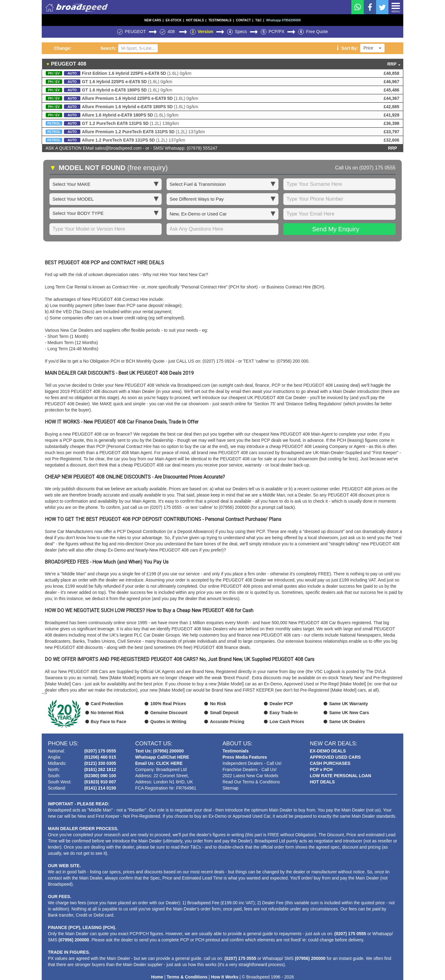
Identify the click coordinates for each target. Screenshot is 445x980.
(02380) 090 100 (100, 776)
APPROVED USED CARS (335, 757)
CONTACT (244, 20)
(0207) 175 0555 (377, 168)
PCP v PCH (321, 769)
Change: (63, 48)
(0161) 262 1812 (100, 769)
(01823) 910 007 (100, 782)
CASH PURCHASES (330, 763)
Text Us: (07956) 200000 (160, 751)
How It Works (225, 977)
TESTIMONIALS (221, 20)
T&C (260, 20)
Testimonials (236, 751)
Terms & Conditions (187, 977)
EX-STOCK (175, 20)
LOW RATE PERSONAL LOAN (341, 776)
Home (157, 977)
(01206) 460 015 (100, 757)
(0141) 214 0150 (100, 788)
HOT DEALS (196, 20)
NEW (154, 20)
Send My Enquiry (336, 229)
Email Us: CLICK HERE (159, 763)
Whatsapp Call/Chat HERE (162, 757)
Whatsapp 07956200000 (283, 20)
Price (372, 48)
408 (172, 32)
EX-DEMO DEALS (328, 751)
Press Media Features (245, 757)
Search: (108, 48)
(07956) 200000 (74, 940)
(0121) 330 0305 (100, 763)
